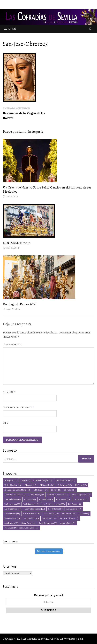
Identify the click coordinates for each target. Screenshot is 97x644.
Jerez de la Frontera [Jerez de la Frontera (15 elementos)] (58, 495)
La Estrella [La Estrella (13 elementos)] (46, 499)
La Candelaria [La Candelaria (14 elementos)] (13, 499)
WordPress (70, 639)
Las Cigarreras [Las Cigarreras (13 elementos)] (13, 509)
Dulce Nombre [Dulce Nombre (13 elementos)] (13, 485)
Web (6, 423)
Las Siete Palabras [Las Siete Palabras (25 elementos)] (35, 509)
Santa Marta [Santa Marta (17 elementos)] (68, 523)
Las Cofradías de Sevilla (35, 639)
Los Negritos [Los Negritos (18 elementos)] (12, 514)
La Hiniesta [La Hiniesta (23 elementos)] (63, 499)
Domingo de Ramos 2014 (19, 304)
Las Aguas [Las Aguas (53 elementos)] (75, 504)
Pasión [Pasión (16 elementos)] (84, 514)
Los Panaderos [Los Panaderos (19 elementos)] (32, 514)
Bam (80, 639)
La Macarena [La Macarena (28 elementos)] (12, 504)
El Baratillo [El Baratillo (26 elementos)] (47, 485)
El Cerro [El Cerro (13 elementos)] (81, 485)
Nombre (9, 392)
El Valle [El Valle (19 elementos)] (69, 490)
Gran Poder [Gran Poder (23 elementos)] (37, 495)
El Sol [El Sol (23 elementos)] (56, 490)
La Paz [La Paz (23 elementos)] (60, 504)
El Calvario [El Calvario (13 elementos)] (65, 485)
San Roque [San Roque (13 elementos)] (11, 523)
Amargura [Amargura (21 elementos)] (11, 480)
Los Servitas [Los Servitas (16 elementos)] (51, 514)
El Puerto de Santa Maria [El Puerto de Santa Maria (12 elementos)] (17, 490)
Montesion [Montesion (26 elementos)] (69, 514)
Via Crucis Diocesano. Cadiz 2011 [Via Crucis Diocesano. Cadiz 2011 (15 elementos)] (21, 528)
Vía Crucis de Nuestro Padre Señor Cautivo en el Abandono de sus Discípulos (47, 189)
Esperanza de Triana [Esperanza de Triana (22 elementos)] (15, 495)
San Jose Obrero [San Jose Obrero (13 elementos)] (69, 518)
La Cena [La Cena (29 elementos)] (30, 499)
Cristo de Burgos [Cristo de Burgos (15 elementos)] (43, 480)
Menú (10, 29)
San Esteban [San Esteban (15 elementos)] (31, 518)
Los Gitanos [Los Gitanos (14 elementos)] (56, 509)
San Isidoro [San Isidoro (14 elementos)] (49, 518)
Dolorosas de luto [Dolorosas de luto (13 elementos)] (66, 480)
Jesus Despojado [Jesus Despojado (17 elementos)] (81, 495)
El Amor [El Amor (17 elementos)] (31, 485)
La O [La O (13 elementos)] (47, 504)
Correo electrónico (18, 407)
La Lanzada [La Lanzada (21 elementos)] (81, 499)
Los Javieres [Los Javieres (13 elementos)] (74, 509)
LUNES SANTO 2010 (17, 243)
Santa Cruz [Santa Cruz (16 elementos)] (28, 523)
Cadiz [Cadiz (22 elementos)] (25, 480)
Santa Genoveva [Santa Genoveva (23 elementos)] (48, 523)
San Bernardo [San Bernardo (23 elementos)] (12, 518)
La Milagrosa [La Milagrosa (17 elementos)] (31, 504)
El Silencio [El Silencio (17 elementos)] (41, 490)
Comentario (12, 344)
